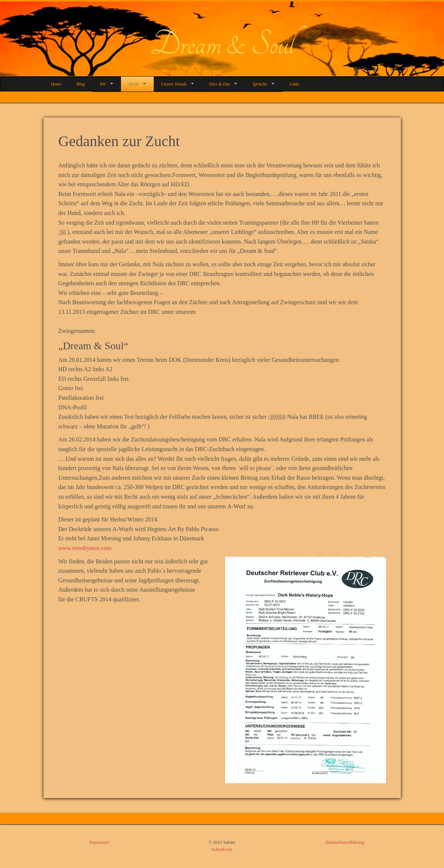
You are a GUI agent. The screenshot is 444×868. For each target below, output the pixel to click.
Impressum (99, 842)
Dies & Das (220, 84)
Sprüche (260, 84)
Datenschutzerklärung (345, 842)
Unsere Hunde (174, 84)
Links (294, 84)
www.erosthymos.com (85, 548)
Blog (81, 84)
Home (56, 84)
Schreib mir (222, 849)
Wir (103, 84)
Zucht (133, 84)
